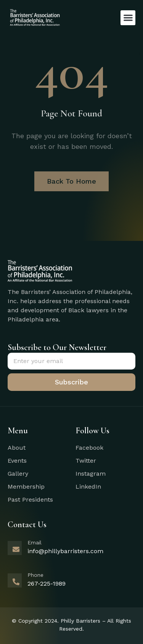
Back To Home (71, 181)
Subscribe (71, 382)
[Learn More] (71, 552)
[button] (128, 18)
